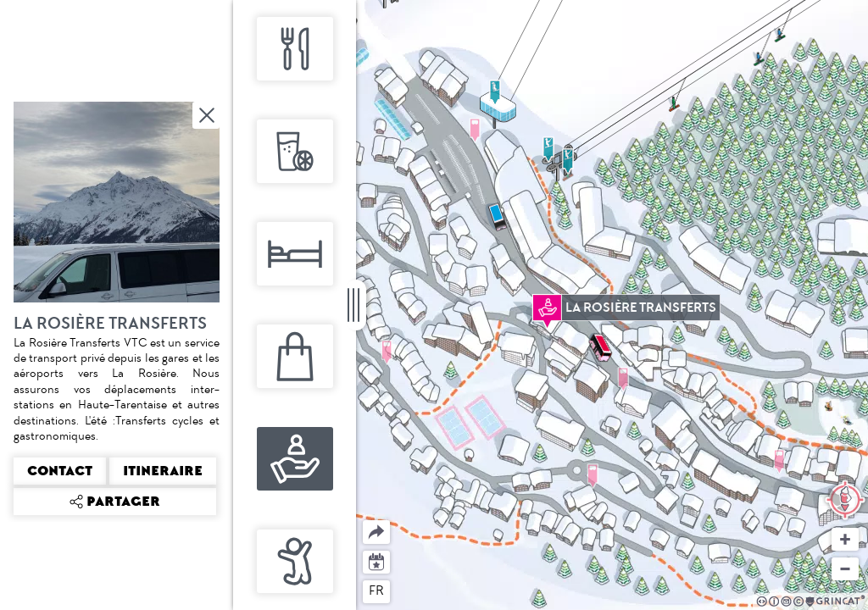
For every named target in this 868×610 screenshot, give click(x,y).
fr (376, 591)
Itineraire (163, 471)
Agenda (377, 560)
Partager (363, 521)
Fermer (208, 115)
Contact (60, 471)
